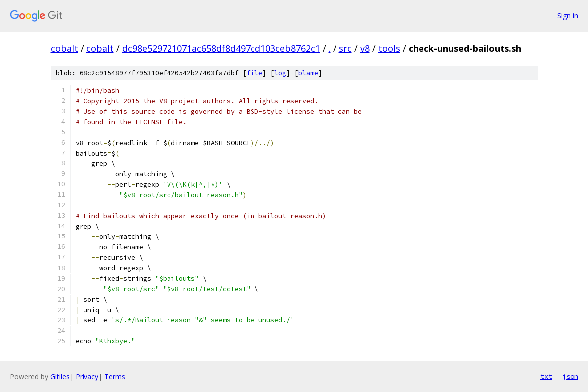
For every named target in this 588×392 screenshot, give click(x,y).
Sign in (568, 16)
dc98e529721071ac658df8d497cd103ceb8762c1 (221, 48)
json (570, 376)
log (280, 73)
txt (546, 376)
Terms (115, 376)
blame (308, 73)
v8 (365, 48)
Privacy (87, 376)
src (345, 48)
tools (389, 48)
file (254, 73)
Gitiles (60, 376)
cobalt (64, 48)
